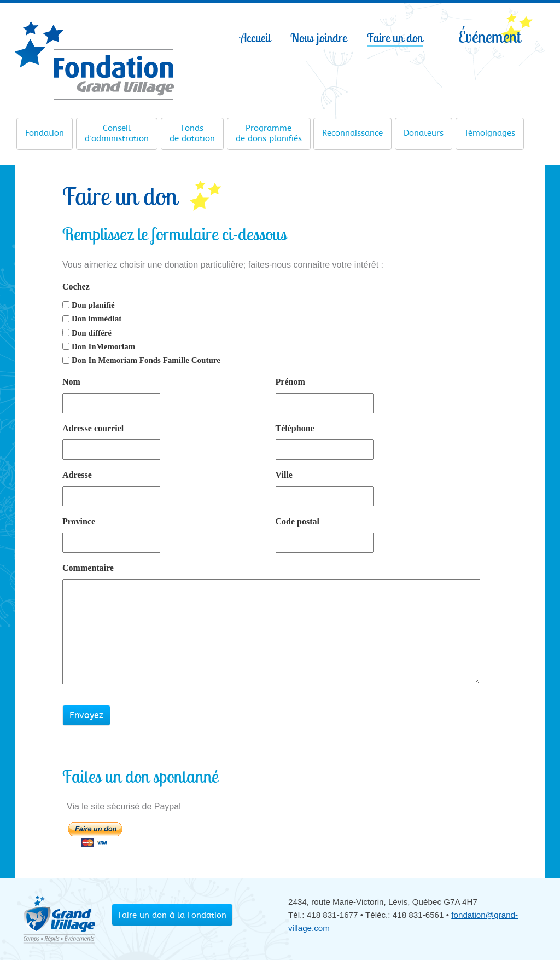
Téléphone (295, 428)
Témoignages (490, 129)
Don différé (92, 333)
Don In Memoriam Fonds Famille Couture (146, 360)
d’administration (117, 133)
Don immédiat (97, 319)
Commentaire (88, 568)
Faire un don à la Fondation (172, 915)
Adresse (77, 475)
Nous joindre (319, 38)
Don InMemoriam (103, 346)
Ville (284, 475)
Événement (489, 36)
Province (79, 521)
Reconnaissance (352, 129)
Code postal (297, 521)
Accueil (255, 38)
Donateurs (424, 129)
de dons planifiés (269, 133)
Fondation (45, 129)
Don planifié (93, 305)
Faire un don (395, 38)
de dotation (192, 133)
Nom (71, 382)
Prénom (290, 382)
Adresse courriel (93, 428)
